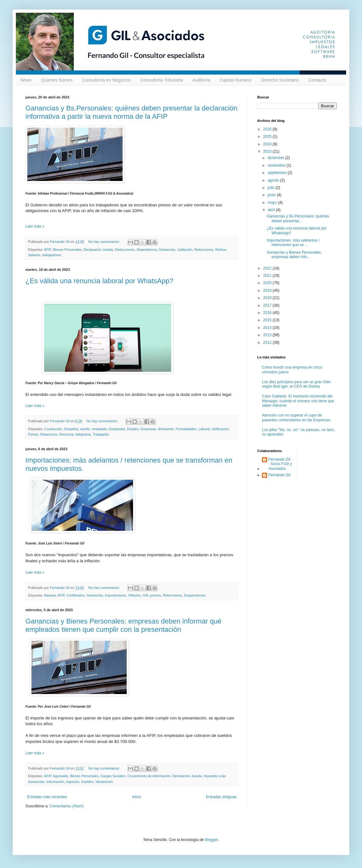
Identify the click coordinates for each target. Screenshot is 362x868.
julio (272, 188)
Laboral (204, 429)
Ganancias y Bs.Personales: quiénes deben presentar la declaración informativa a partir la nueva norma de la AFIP (131, 112)
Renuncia (66, 434)
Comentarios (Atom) (67, 806)
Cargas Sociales (113, 776)
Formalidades (186, 429)
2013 (268, 335)
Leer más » (35, 226)
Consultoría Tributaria (162, 80)
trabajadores (52, 255)
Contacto (317, 80)
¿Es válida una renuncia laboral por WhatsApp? (99, 281)
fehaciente (166, 429)
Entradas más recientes (47, 797)
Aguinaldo (60, 776)
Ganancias (167, 250)
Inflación (135, 595)
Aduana (50, 595)
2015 (268, 320)
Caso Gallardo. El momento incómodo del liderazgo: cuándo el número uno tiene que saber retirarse (298, 401)
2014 (268, 328)
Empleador (117, 429)
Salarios (34, 255)
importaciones (115, 595)
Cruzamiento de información (149, 776)
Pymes (33, 434)
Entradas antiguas (221, 797)
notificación (220, 429)
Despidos (71, 429)
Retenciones (204, 250)
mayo (273, 203)
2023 (268, 151)
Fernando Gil (279, 475)
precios (155, 595)
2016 (268, 313)
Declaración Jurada (98, 250)
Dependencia (147, 250)
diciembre (276, 158)
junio (272, 195)
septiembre (278, 173)
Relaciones (49, 434)
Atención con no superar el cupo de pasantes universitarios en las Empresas (296, 417)
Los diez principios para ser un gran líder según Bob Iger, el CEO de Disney (296, 384)
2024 (268, 144)
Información (55, 782)
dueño (85, 429)
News (26, 80)
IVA (146, 595)
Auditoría (201, 80)
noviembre (277, 165)
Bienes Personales (67, 250)
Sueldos (87, 782)
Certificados (76, 595)
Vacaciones (104, 782)
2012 (268, 343)
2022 (268, 268)
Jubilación (185, 250)
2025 (268, 137)
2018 (268, 298)
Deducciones (125, 250)
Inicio (137, 797)
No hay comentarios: (104, 242)
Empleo (133, 429)
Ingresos (73, 782)
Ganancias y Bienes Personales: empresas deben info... (294, 255)
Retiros (221, 250)
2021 (268, 276)
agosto (274, 180)
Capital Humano (236, 80)
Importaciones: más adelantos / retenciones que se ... (293, 243)
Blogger (211, 840)
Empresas (148, 429)
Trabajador (101, 434)
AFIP (47, 250)
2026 (268, 129)
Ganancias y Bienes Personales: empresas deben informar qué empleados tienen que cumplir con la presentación (124, 625)
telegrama (83, 434)
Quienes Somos (57, 80)
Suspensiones (195, 595)
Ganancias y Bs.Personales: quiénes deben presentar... (298, 218)
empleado (99, 429)
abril (272, 210)
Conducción (53, 429)
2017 (268, 305)
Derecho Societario (280, 80)
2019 (268, 290)
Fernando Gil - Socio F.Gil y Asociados (280, 464)
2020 (268, 283)
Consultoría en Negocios (107, 80)
